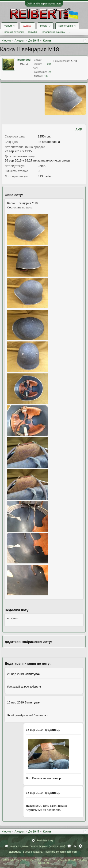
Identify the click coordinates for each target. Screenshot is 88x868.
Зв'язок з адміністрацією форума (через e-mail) (37, 846)
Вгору (75, 846)
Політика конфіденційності (61, 852)
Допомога (15, 852)
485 (46, 76)
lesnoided (24, 60)
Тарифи (32, 32)
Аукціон (27, 26)
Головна (69, 846)
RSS (80, 846)
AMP (79, 129)
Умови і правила (33, 852)
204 (49, 64)
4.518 (74, 61)
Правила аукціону (13, 32)
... (70, 32)
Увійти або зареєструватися (44, 4)
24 (50, 72)
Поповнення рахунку (53, 32)
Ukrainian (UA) (44, 840)
